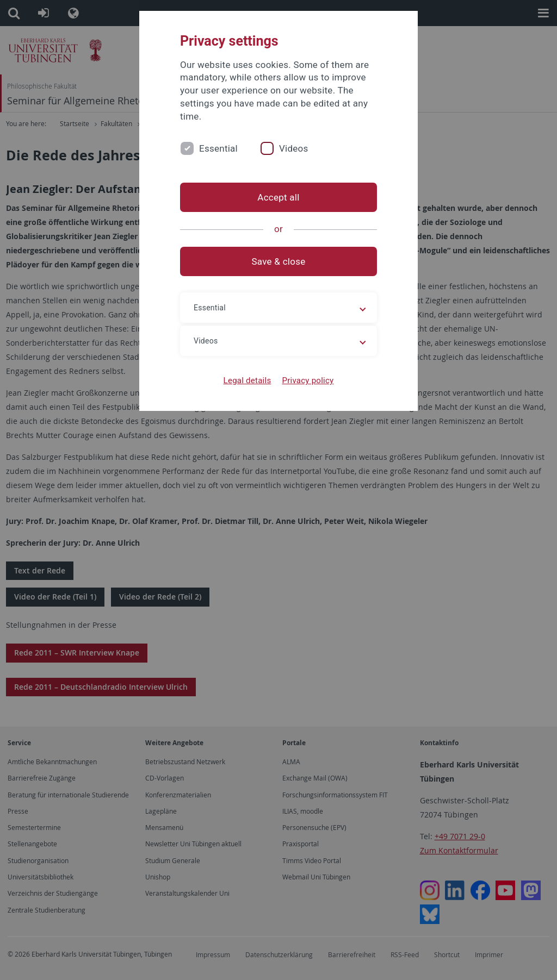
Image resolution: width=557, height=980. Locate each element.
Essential (218, 148)
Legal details (247, 380)
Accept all (278, 197)
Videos (294, 148)
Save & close (279, 261)
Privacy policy (308, 380)
